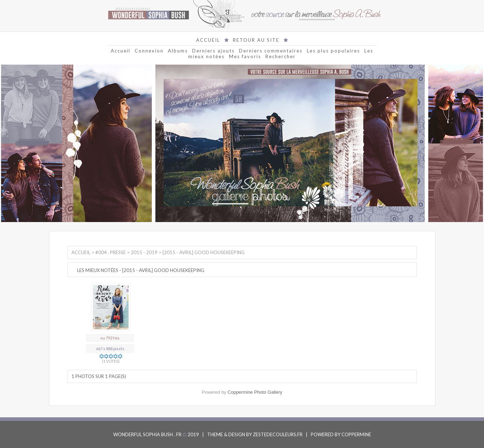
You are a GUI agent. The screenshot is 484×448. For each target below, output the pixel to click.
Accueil (121, 51)
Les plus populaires (333, 51)
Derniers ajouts (213, 51)
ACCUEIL (208, 40)
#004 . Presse (111, 252)
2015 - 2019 (144, 252)
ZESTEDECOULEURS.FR (278, 434)
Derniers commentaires (271, 51)
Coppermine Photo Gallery (255, 392)
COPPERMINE (356, 434)
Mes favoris (245, 56)
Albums (178, 51)
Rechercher (281, 56)
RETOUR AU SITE (256, 40)
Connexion (149, 51)
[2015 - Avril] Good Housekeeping (204, 252)
